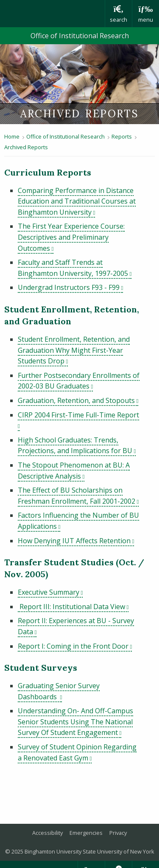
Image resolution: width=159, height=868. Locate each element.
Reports (122, 136)
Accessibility (47, 833)
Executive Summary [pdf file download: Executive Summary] (50, 592)
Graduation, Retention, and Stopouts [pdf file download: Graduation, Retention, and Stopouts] (78, 400)
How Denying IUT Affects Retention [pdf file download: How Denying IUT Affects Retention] (76, 541)
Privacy (118, 833)
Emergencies (86, 833)
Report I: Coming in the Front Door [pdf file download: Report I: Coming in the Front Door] (75, 646)
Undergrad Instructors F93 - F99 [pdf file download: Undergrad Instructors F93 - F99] (70, 287)
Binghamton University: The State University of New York (52, 14)
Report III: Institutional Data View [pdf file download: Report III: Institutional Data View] (73, 607)
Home (12, 136)
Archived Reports (26, 147)
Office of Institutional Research (80, 36)
